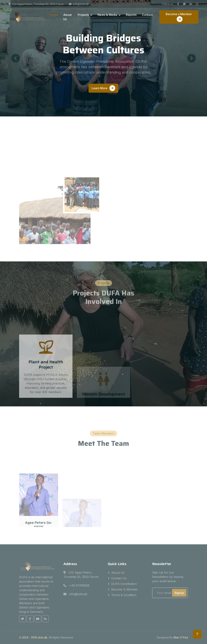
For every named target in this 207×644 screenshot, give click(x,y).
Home (54, 15)
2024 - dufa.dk (35, 637)
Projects (83, 15)
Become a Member (179, 17)
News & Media (107, 15)
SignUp (179, 593)
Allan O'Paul (181, 637)
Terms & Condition (124, 595)
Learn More (103, 88)
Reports (131, 15)
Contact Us (119, 578)
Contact (147, 15)
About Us (67, 17)
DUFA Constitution (124, 584)
